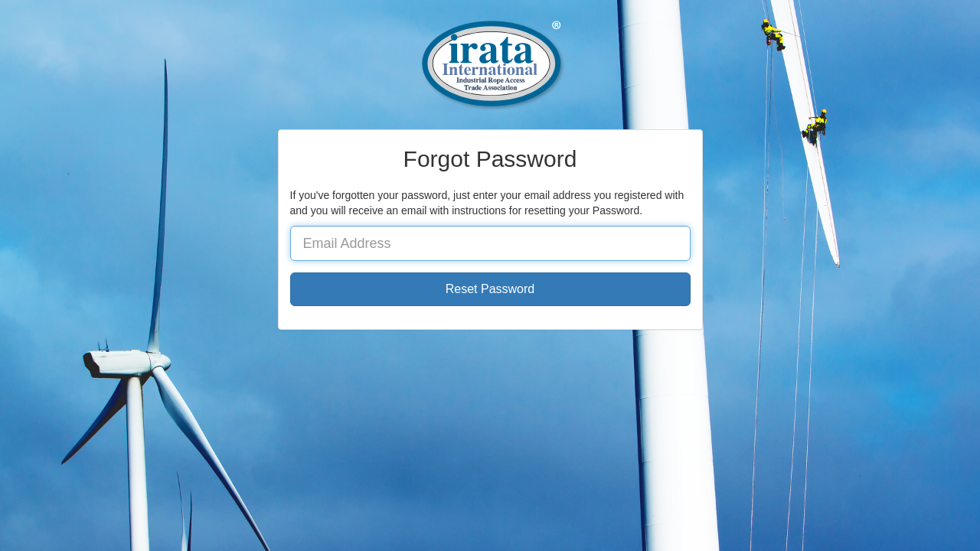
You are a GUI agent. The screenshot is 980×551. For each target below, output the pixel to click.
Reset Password (490, 289)
